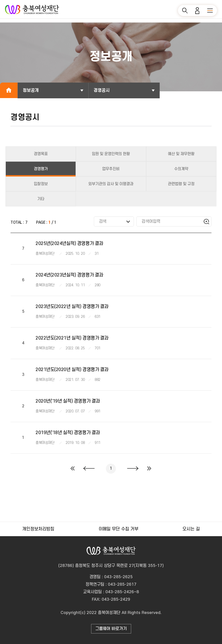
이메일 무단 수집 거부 (119, 529)
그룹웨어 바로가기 (111, 629)
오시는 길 (191, 529)
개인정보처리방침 (38, 529)
